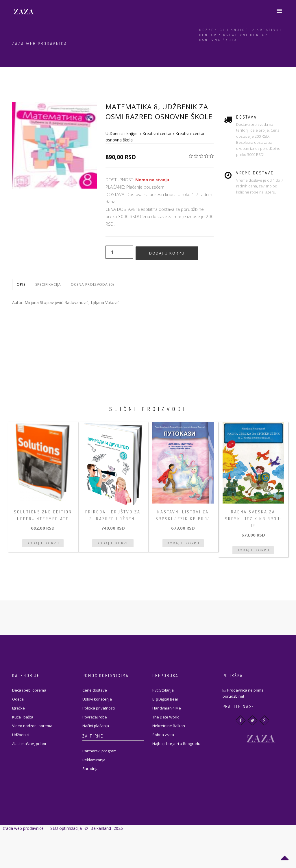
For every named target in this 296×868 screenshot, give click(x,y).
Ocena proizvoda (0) (92, 284)
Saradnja (90, 769)
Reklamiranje (94, 760)
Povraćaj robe (95, 717)
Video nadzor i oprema (32, 726)
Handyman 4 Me (167, 708)
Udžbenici (21, 735)
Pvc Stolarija (163, 690)
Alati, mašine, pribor (29, 744)
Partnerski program (99, 751)
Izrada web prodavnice (23, 828)
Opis (21, 284)
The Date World (166, 717)
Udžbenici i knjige (224, 30)
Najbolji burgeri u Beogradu (176, 744)
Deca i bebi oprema (29, 690)
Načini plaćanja (96, 726)
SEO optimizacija (66, 828)
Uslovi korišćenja (97, 699)
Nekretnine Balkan (169, 726)
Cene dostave (95, 690)
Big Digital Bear (165, 699)
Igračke (18, 708)
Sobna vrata (163, 735)
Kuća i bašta (23, 717)
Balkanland (101, 828)
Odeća (18, 699)
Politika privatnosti (99, 708)
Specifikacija (48, 284)
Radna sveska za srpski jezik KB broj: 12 (253, 519)
